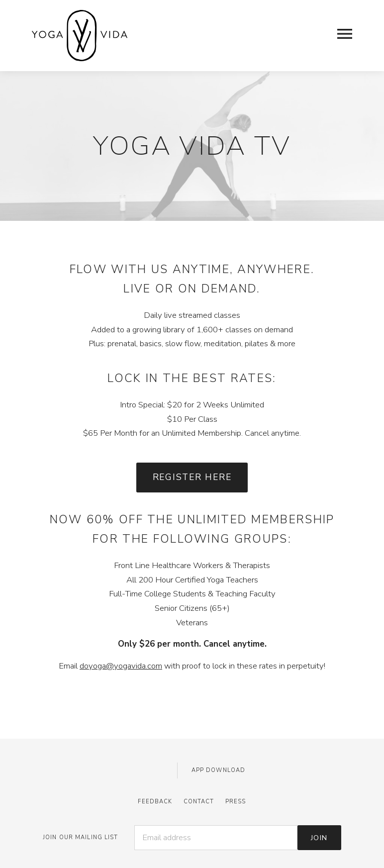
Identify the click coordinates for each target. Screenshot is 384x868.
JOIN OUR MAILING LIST (81, 837)
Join (319, 838)
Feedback (155, 802)
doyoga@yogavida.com (121, 666)
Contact (199, 802)
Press (236, 802)
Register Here (192, 477)
